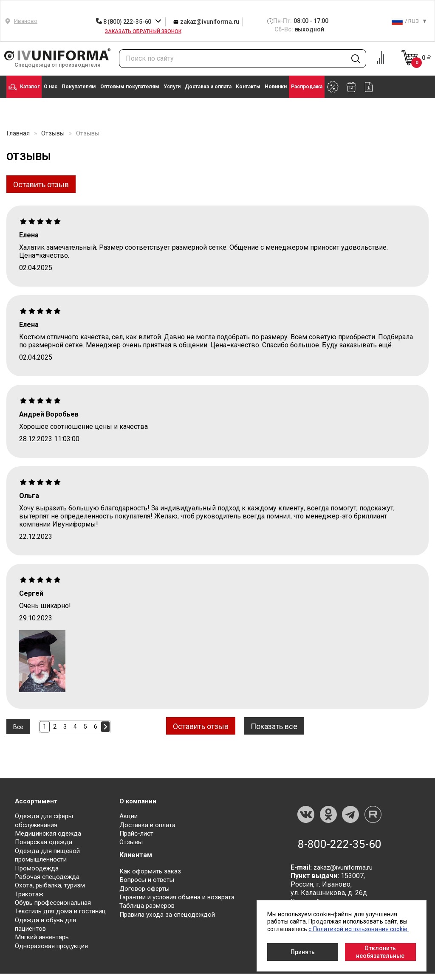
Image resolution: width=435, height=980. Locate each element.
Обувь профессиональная (56, 901)
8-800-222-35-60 (340, 844)
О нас (51, 87)
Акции (129, 816)
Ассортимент (37, 800)
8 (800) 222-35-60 (124, 22)
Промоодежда (38, 867)
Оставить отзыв (41, 184)
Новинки (276, 87)
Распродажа (307, 87)
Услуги (172, 87)
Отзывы (133, 842)
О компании (139, 800)
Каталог (24, 87)
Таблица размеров (149, 905)
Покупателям (79, 87)
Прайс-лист (137, 833)
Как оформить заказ (152, 871)
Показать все (282, 726)
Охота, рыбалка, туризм (52, 884)
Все (18, 727)
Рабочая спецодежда (49, 876)
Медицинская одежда (50, 833)
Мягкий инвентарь (44, 944)
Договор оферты (147, 888)
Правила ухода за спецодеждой (170, 913)
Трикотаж (30, 893)
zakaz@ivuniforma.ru (206, 21)
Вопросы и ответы (149, 879)
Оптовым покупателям (130, 87)
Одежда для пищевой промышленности (50, 855)
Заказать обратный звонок (143, 31)
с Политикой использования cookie (359, 929)
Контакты (248, 87)
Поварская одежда (45, 842)
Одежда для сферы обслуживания (46, 821)
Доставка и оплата (208, 87)
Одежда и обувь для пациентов (48, 931)
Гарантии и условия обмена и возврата (181, 896)
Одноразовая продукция (54, 952)
